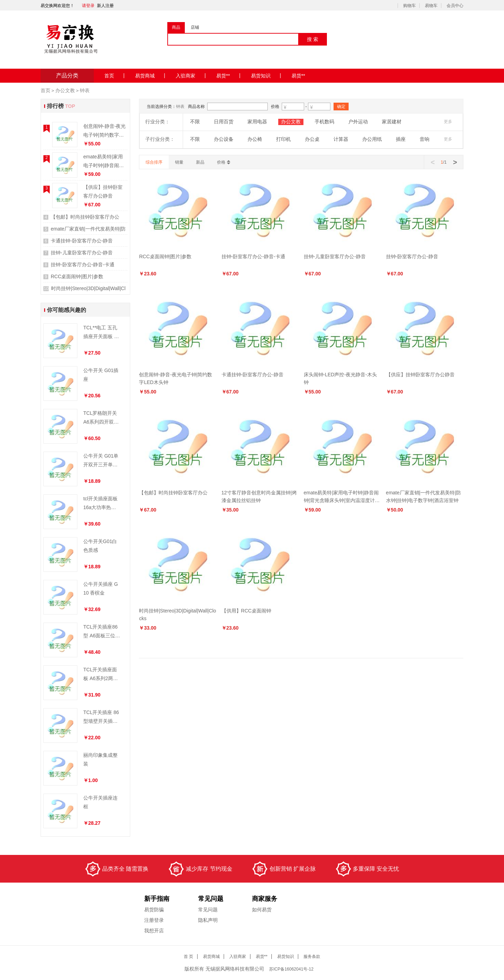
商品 (176, 27)
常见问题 (208, 910)
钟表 (85, 90)
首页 (114, 76)
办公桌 (312, 139)
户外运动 (358, 122)
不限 (195, 122)
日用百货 (224, 122)
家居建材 (392, 122)
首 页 (188, 957)
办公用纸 (372, 139)
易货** (228, 76)
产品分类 (67, 76)
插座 (401, 139)
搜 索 (313, 39)
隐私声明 (208, 920)
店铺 (195, 27)
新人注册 (105, 6)
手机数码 (324, 122)
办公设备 (224, 139)
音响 (425, 139)
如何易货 (262, 910)
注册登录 (154, 920)
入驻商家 (191, 76)
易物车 (431, 6)
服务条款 (312, 957)
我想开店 (154, 931)
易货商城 (150, 76)
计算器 (341, 139)
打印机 (283, 139)
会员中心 (455, 6)
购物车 (409, 6)
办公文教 (65, 90)
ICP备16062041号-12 (292, 969)
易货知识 (266, 76)
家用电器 (257, 122)
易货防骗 (154, 910)
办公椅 (255, 139)
